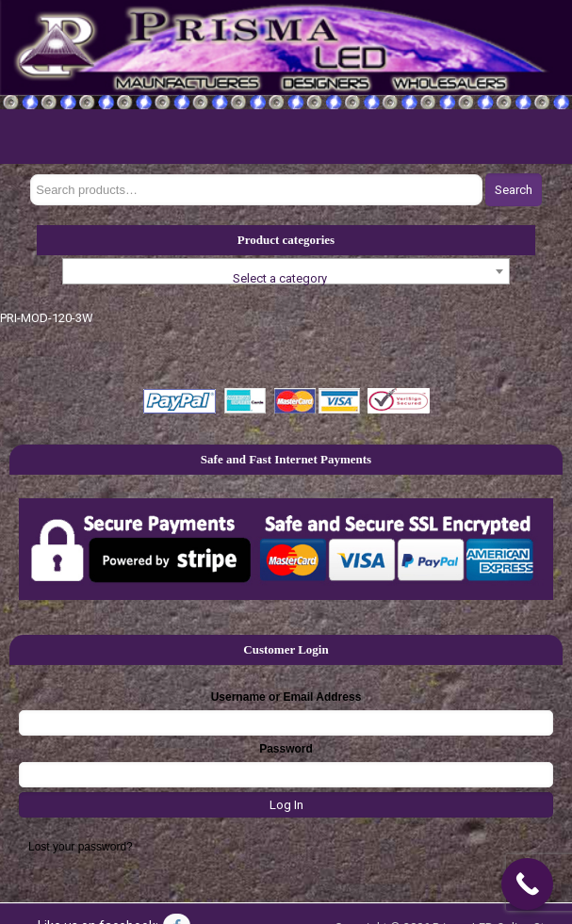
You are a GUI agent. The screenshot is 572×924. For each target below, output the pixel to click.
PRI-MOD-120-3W (47, 318)
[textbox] (286, 278)
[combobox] (286, 271)
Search (514, 190)
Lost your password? (81, 847)
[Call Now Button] (527, 884)
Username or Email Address (286, 697)
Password (286, 749)
